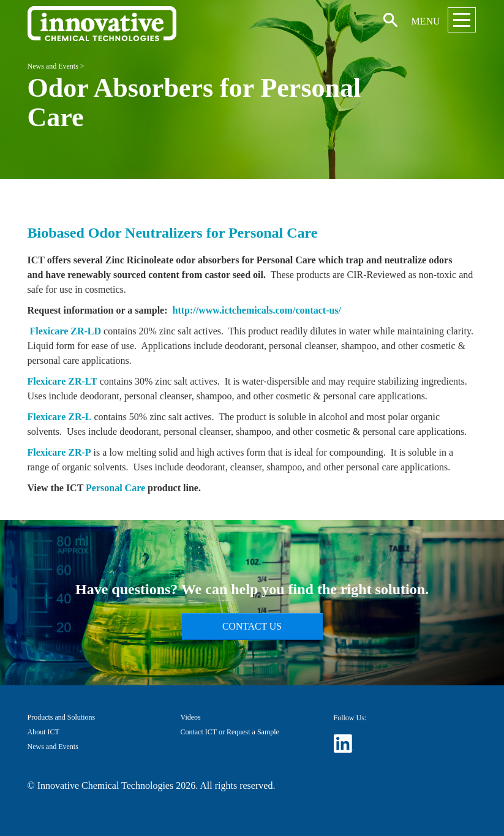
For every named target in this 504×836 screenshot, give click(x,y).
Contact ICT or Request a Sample (230, 732)
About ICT (43, 732)
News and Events (53, 66)
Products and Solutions (62, 717)
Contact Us (252, 626)
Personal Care (115, 488)
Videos (191, 717)
